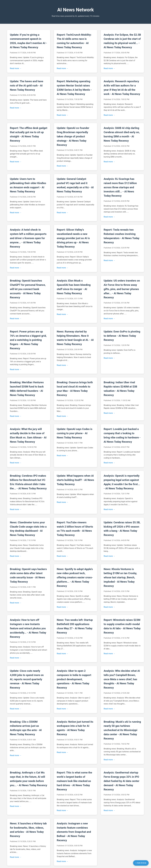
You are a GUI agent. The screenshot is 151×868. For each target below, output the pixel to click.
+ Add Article (141, 863)
